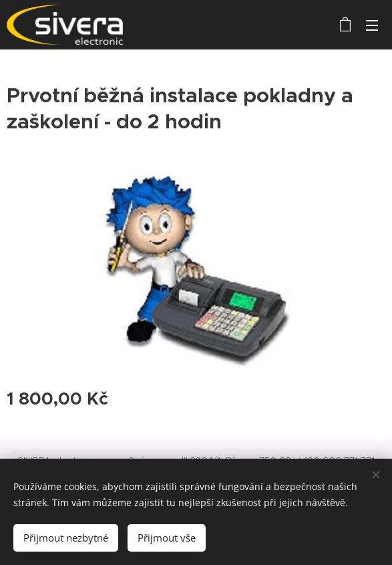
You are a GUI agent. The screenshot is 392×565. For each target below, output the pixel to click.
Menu (372, 25)
